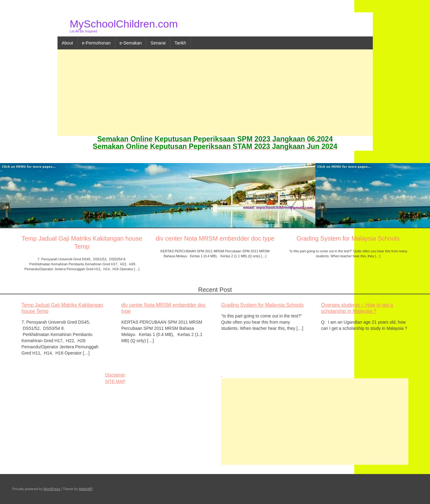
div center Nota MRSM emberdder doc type (215, 238)
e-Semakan (131, 43)
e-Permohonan (96, 43)
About (68, 43)
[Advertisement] (215, 93)
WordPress (52, 489)
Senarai (158, 43)
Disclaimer (115, 375)
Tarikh (180, 43)
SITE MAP (115, 381)
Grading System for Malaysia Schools (348, 238)
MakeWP (86, 489)
